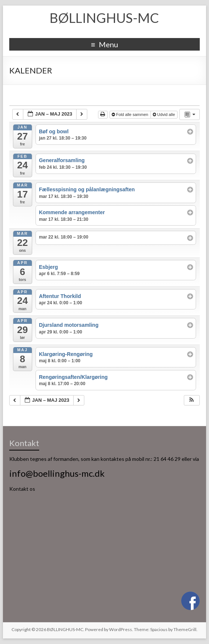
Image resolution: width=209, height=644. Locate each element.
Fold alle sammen (131, 114)
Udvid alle (164, 114)
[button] (192, 400)
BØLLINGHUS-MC (104, 18)
